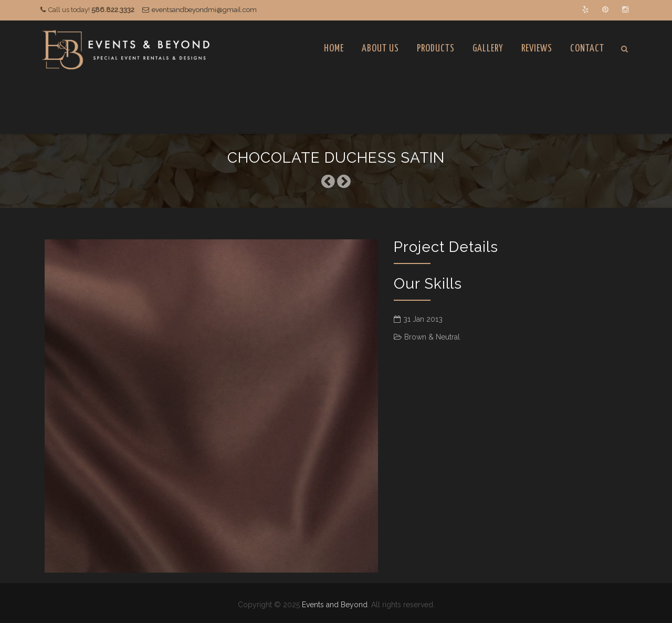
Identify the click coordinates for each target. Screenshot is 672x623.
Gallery (488, 49)
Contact (587, 49)
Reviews (537, 49)
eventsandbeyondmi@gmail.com (204, 10)
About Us (380, 49)
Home (334, 49)
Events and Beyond (335, 605)
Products (436, 49)
